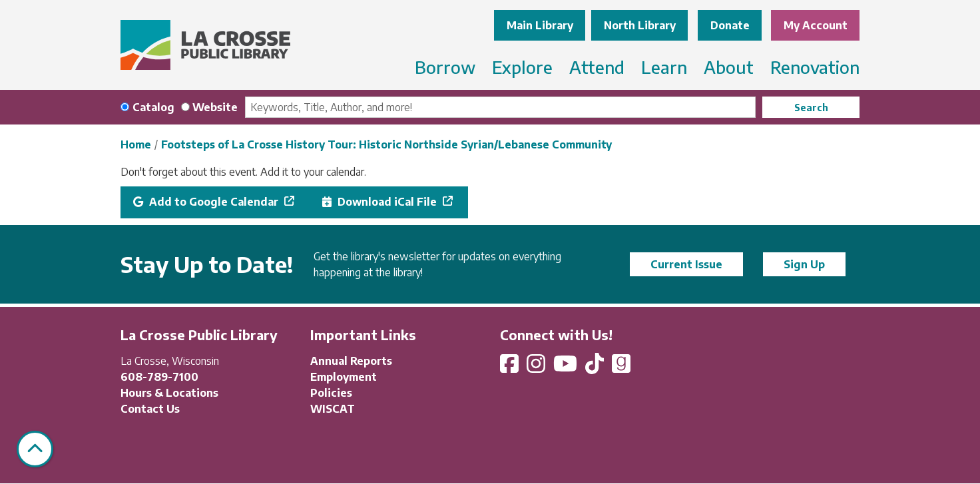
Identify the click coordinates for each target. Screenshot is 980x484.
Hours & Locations (169, 393)
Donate (730, 25)
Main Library (540, 25)
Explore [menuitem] (522, 67)
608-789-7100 (159, 377)
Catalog (153, 107)
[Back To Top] (35, 449)
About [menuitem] (729, 67)
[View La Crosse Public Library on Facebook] (511, 367)
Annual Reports (351, 361)
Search (811, 108)
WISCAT (333, 409)
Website (215, 107)
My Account (816, 25)
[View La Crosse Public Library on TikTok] (596, 367)
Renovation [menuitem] (815, 67)
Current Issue (686, 264)
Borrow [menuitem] (445, 67)
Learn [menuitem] (664, 67)
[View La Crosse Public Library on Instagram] (537, 367)
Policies (331, 393)
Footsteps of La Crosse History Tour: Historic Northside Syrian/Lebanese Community (386, 144)
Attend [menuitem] (597, 67)
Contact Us (150, 409)
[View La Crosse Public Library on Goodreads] (621, 367)
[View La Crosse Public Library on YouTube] (567, 367)
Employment (344, 377)
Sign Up (804, 264)
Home (136, 144)
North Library (640, 25)
